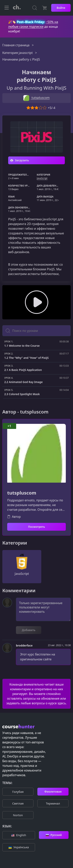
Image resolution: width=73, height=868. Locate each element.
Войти (61, 8)
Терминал (53, 803)
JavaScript (42, 178)
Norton (18, 815)
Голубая (18, 792)
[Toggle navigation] (7, 8)
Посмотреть (36, 527)
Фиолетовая (53, 792)
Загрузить (19, 160)
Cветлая (18, 803)
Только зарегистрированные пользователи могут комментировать (43, 609)
